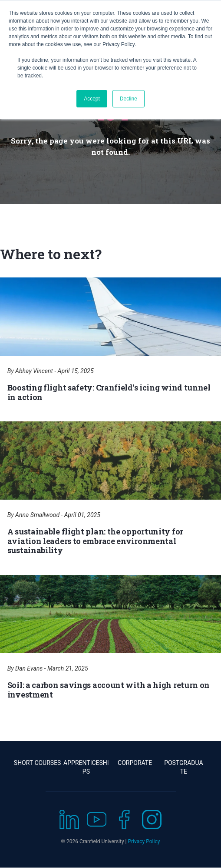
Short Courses (38, 763)
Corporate (135, 763)
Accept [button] (92, 99)
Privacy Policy (144, 841)
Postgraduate (183, 767)
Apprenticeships (86, 767)
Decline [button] (129, 99)
